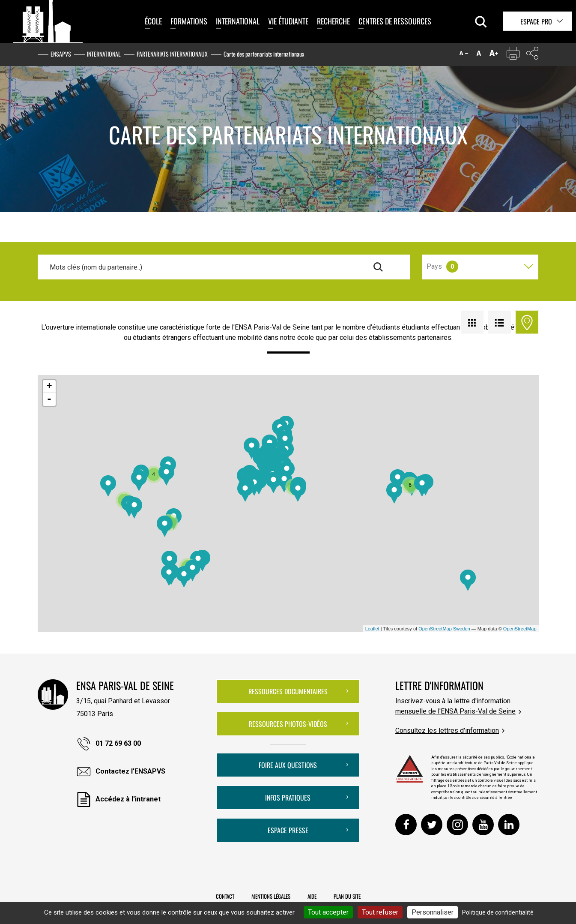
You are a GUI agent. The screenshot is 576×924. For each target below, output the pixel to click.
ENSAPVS (61, 54)
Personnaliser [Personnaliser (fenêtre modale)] (433, 912)
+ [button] (49, 387)
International (238, 21)
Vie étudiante (288, 21)
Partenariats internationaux (172, 54)
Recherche (333, 21)
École (153, 21)
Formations (189, 21)
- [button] (49, 399)
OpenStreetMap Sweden (444, 629)
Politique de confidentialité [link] (498, 912)
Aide (312, 896)
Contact (225, 896)
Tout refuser (380, 912)
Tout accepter (328, 912)
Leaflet (372, 629)
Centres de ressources (395, 21)
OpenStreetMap (520, 629)
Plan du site (347, 896)
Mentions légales (271, 896)
